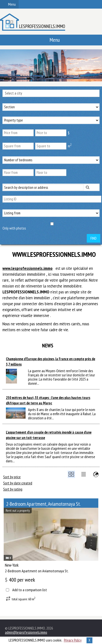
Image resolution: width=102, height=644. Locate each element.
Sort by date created (18, 483)
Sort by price (12, 477)
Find (94, 238)
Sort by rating (13, 489)
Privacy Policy (73, 640)
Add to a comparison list (30, 590)
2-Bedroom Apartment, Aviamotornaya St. (43, 504)
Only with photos (14, 228)
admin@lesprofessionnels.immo (26, 632)
